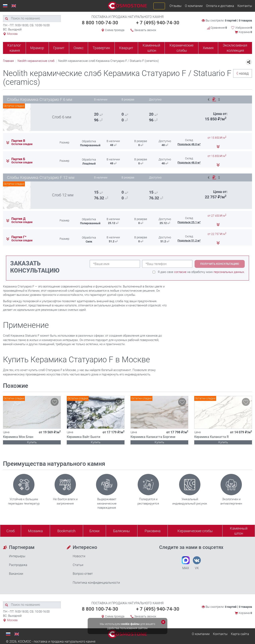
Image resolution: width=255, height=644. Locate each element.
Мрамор (37, 48)
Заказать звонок (145, 30)
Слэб (11, 531)
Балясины (122, 531)
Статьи (78, 565)
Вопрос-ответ (83, 574)
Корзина (245, 32)
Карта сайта (240, 634)
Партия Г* (19, 237)
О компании (194, 6)
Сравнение (217, 28)
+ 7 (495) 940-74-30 (158, 23)
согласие (180, 272)
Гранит (59, 48)
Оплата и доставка (220, 6)
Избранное (244, 28)
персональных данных (229, 272)
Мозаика (35, 531)
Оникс (78, 48)
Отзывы (176, 6)
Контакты (245, 6)
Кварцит (126, 48)
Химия (208, 48)
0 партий (231, 20)
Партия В (18, 141)
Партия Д (18, 219)
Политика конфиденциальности (96, 583)
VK (197, 563)
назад (242, 73)
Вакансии (16, 574)
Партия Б (18, 159)
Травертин (101, 48)
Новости (79, 556)
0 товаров (245, 20)
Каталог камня (14, 48)
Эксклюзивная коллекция (235, 48)
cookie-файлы (130, 624)
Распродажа (18, 565)
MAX (186, 563)
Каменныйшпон (239, 531)
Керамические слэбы (181, 48)
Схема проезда (115, 30)
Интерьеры (17, 556)
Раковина (153, 531)
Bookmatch (66, 531)
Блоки (94, 531)
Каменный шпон (151, 48)
